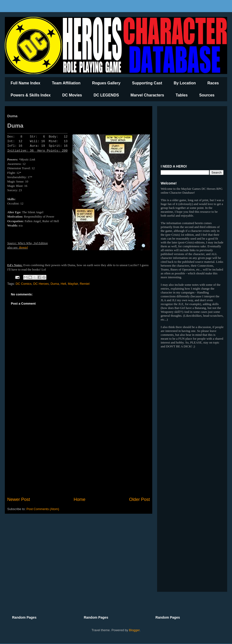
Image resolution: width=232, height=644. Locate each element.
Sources (207, 95)
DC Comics (24, 284)
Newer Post (19, 499)
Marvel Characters (147, 95)
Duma (55, 284)
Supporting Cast (147, 83)
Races (213, 83)
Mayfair (73, 284)
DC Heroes (41, 284)
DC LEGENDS (106, 95)
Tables (182, 95)
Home (80, 499)
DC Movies (72, 95)
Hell (63, 284)
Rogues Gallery (106, 83)
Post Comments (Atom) (43, 509)
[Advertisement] (79, 456)
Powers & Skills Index (31, 95)
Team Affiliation (66, 83)
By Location (185, 83)
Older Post (139, 499)
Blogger (134, 630)
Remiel (23, 247)
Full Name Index (25, 83)
